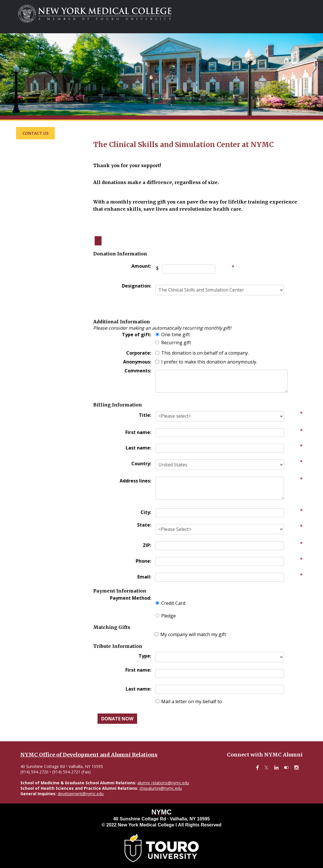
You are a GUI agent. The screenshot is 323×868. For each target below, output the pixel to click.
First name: (138, 432)
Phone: (143, 561)
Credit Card (173, 603)
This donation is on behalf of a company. (205, 353)
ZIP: (147, 545)
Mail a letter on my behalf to (192, 701)
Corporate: (139, 353)
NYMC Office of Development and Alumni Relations (89, 755)
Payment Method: (131, 598)
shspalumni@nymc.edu (161, 788)
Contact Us (35, 133)
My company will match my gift (193, 634)
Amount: (141, 266)
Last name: (138, 448)
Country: (141, 464)
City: (146, 512)
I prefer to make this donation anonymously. (209, 362)
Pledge (169, 616)
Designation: (137, 286)
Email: (144, 577)
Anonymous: (137, 362)
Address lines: (135, 481)
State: (144, 525)
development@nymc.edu (81, 794)
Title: (145, 415)
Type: (145, 656)
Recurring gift (176, 343)
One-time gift (176, 335)
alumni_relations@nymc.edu (163, 783)
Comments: (138, 371)
